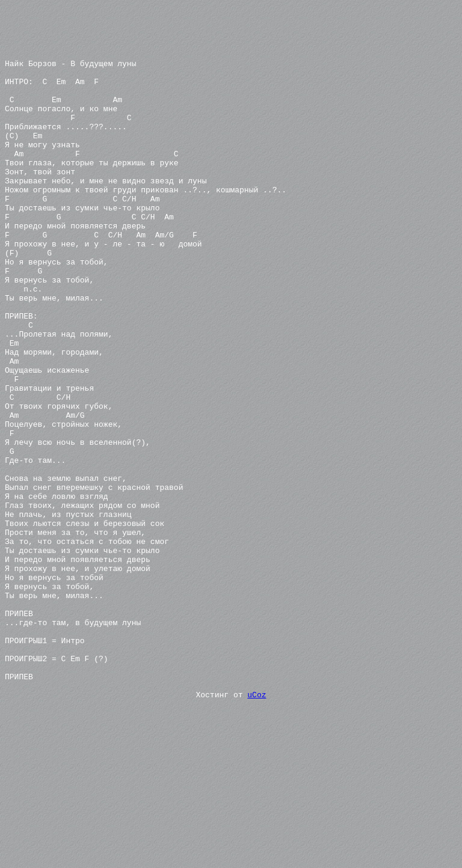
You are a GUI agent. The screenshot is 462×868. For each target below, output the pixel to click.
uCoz (257, 822)
